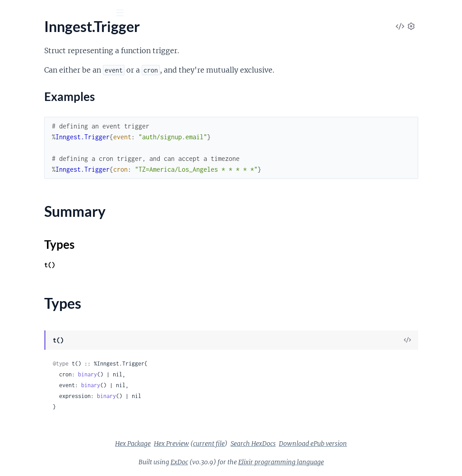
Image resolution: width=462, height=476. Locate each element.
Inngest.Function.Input (42, 137)
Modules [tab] (55, 63)
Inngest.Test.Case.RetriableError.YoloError (64, 447)
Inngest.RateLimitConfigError (53, 423)
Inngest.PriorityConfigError (50, 410)
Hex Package (201, 444)
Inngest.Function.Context (47, 125)
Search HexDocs (321, 444)
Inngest (52, 36)
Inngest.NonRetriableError (48, 398)
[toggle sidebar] (122, 14)
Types (24, 204)
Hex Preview (239, 444)
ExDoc (247, 462)
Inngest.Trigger (30, 149)
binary (206, 374)
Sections (28, 165)
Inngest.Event (28, 88)
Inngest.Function (33, 112)
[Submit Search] (13, 14)
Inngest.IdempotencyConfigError (58, 386)
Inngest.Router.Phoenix (43, 251)
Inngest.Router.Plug (37, 263)
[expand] (127, 88)
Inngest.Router (30, 239)
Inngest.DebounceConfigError (54, 374)
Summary (30, 193)
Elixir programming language (349, 462)
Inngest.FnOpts (31, 100)
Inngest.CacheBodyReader (48, 306)
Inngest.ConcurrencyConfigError (58, 362)
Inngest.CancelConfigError (48, 350)
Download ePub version (381, 444)
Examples (36, 179)
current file (277, 444)
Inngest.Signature (34, 275)
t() (168, 265)
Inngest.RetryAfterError (44, 435)
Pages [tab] (20, 63)
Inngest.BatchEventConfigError (56, 337)
